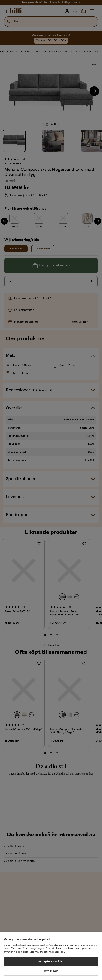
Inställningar (51, 971)
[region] (51, 956)
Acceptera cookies (51, 962)
